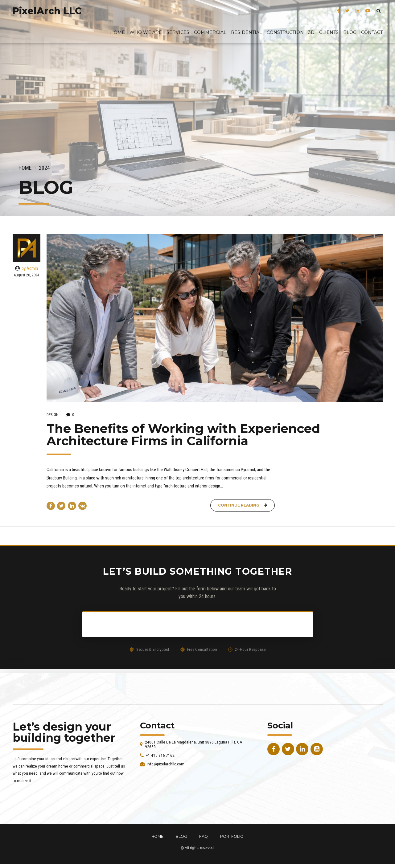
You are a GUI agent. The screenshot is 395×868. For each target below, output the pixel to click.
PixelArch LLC (47, 11)
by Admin (30, 268)
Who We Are (146, 32)
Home (117, 32)
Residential (247, 32)
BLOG (350, 32)
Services (178, 32)
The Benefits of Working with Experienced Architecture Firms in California (183, 435)
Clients (329, 32)
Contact (372, 32)
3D (311, 32)
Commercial (210, 32)
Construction (285, 32)
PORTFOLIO (232, 836)
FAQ (204, 836)
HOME (157, 836)
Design (53, 415)
